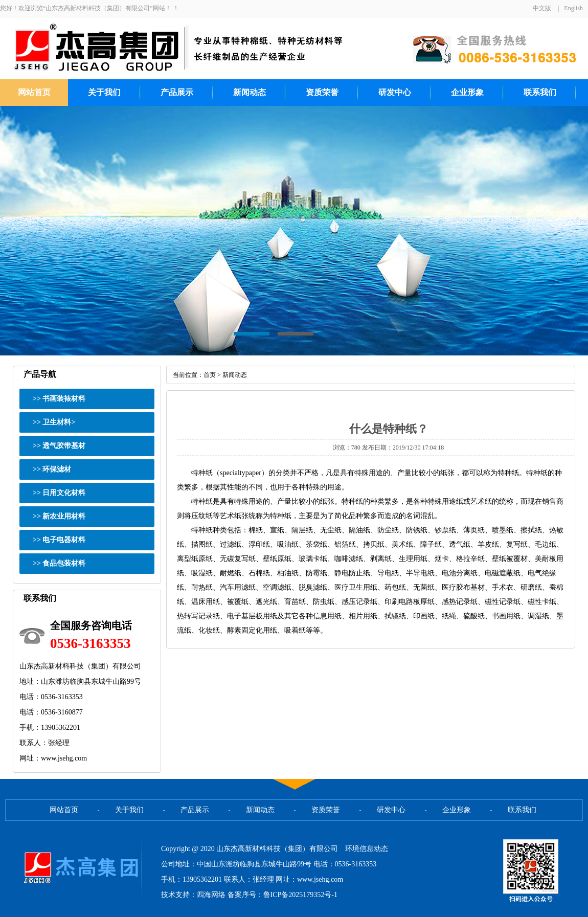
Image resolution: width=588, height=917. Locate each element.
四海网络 (211, 895)
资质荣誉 (322, 92)
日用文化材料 (64, 493)
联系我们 (540, 92)
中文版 (542, 8)
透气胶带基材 (64, 446)
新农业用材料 (64, 516)
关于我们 (104, 92)
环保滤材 (57, 469)
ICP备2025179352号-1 (304, 895)
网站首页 (34, 92)
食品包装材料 (64, 563)
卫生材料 (57, 422)
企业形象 (467, 92)
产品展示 (177, 92)
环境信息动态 (367, 849)
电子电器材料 (64, 540)
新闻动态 (250, 92)
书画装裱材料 (64, 399)
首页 (210, 375)
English (573, 8)
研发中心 (395, 92)
